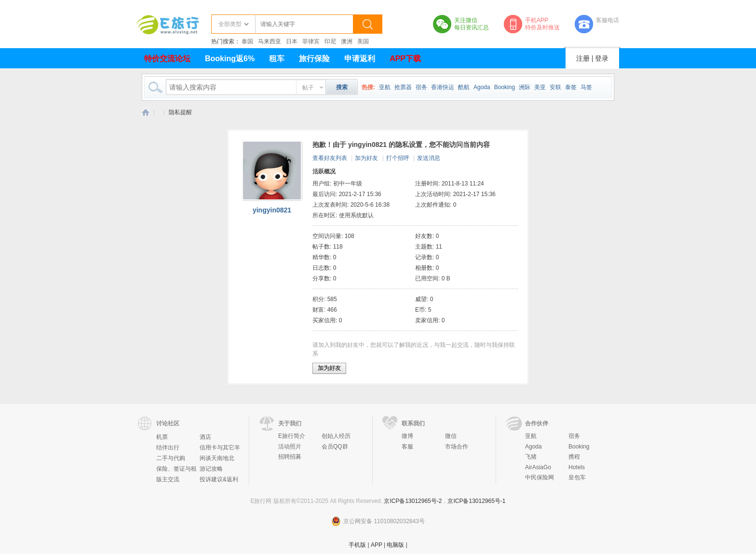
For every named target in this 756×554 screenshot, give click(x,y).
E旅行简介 (292, 436)
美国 (363, 41)
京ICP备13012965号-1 (476, 501)
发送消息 (429, 158)
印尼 (330, 41)
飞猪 (531, 457)
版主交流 (168, 479)
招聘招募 (290, 457)
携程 (574, 457)
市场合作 (457, 447)
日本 (292, 41)
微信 (451, 436)
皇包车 (577, 477)
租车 (277, 59)
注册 (583, 58)
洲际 (525, 87)
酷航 (464, 87)
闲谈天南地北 (217, 458)
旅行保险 (314, 59)
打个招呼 (398, 158)
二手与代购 (171, 458)
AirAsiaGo (538, 467)
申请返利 (360, 59)
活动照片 (290, 447)
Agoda (482, 87)
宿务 (421, 87)
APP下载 (405, 59)
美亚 (540, 87)
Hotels (577, 467)
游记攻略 (211, 469)
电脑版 (395, 545)
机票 (162, 437)
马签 (586, 87)
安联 (555, 87)
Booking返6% (230, 59)
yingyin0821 (272, 210)
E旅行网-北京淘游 (146, 112)
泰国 (247, 41)
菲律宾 (311, 41)
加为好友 (366, 158)
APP (377, 545)
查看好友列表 (330, 158)
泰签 (571, 87)
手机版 (357, 545)
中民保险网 (540, 477)
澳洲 (347, 41)
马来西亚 (270, 41)
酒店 (205, 437)
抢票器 (403, 87)
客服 (407, 447)
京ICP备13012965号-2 (413, 501)
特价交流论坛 (167, 59)
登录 (602, 58)
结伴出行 (168, 448)
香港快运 (443, 87)
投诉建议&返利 (219, 479)
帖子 (308, 88)
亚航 (385, 87)
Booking (505, 87)
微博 (407, 436)
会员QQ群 (335, 447)
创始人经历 (336, 436)
